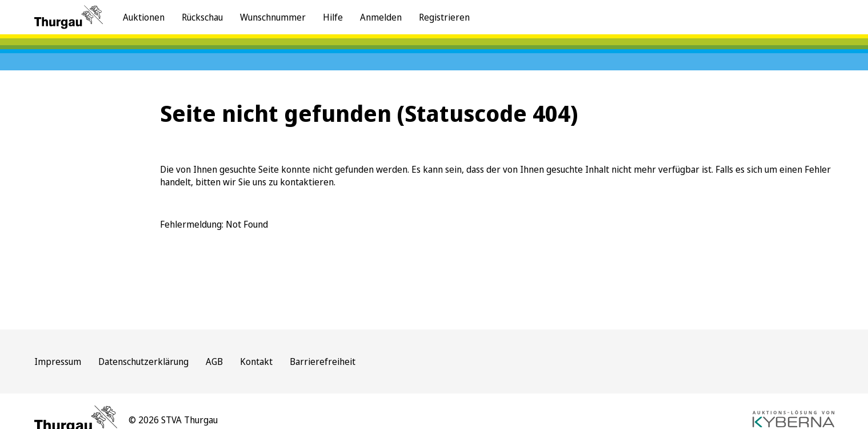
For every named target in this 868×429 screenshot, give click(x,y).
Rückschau (202, 17)
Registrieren (444, 17)
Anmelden (381, 17)
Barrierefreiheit (323, 362)
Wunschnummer (273, 17)
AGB (214, 362)
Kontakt (256, 362)
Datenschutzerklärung (143, 362)
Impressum (58, 362)
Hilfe (333, 17)
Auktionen (144, 17)
